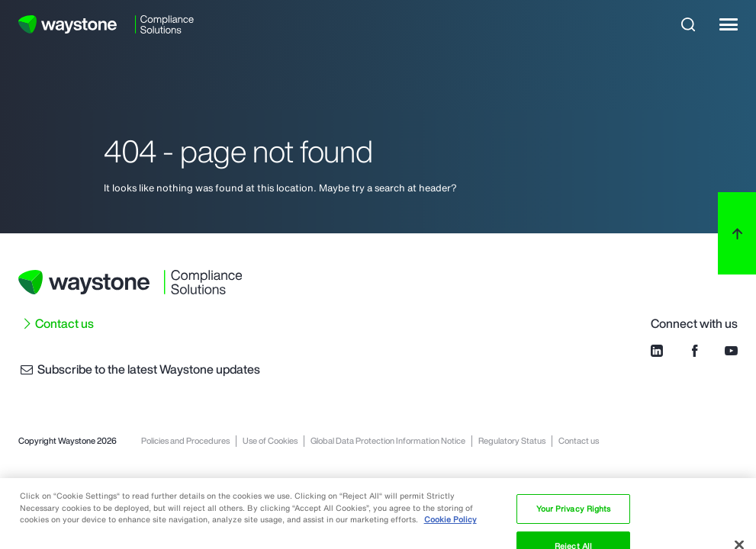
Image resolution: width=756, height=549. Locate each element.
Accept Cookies (573, 519)
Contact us (64, 323)
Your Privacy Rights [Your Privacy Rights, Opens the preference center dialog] (574, 445)
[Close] (739, 481)
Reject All (573, 482)
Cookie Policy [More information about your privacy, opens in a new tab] (450, 456)
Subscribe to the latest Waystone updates (139, 369)
